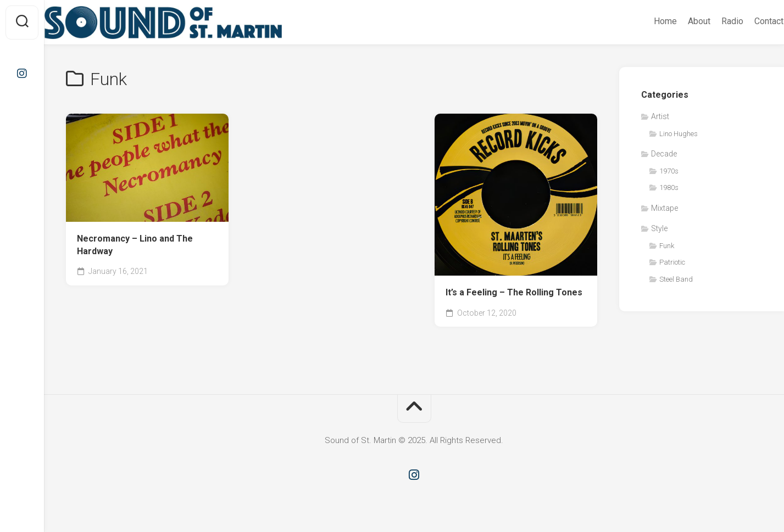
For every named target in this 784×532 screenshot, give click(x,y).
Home (644, 21)
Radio (711, 21)
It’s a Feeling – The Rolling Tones (514, 292)
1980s (669, 187)
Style (659, 228)
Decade (664, 154)
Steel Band (676, 279)
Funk (667, 246)
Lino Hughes (679, 134)
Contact (747, 21)
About (678, 21)
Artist (660, 116)
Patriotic (672, 262)
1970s (669, 171)
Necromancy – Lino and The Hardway (135, 245)
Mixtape (665, 208)
